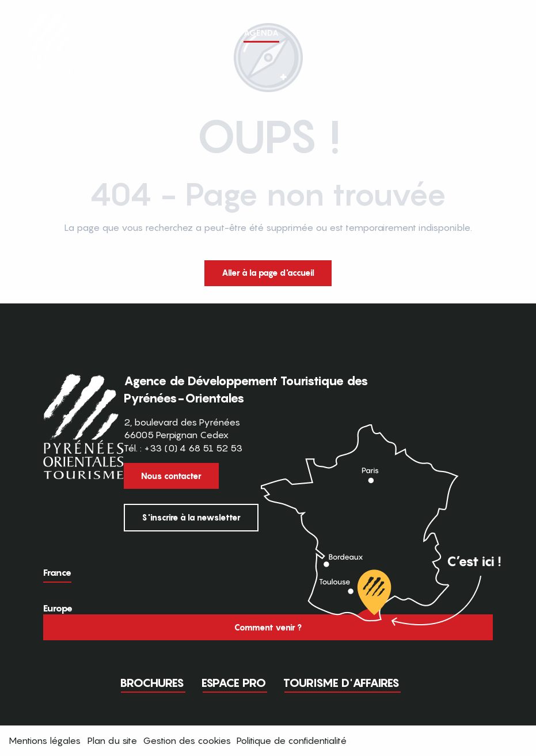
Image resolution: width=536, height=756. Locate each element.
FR (482, 38)
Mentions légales (45, 740)
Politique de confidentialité (292, 740)
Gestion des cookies (187, 740)
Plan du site (112, 740)
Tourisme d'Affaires (341, 683)
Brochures (152, 683)
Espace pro (234, 683)
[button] (506, 39)
